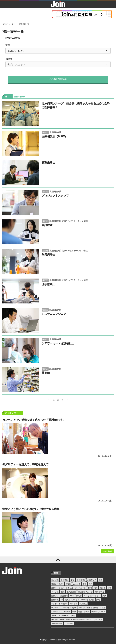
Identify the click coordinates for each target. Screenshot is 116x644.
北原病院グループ (85, 592)
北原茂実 (83, 604)
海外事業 (55, 600)
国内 (90, 584)
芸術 (109, 588)
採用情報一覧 (24, 24)
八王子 (103, 608)
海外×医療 (81, 580)
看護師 (68, 584)
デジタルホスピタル (60, 604)
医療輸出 (65, 580)
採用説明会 (99, 592)
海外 (96, 588)
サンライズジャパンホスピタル (64, 608)
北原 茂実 (98, 620)
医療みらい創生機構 (60, 596)
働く (13, 24)
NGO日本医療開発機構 (88, 608)
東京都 (79, 596)
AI (62, 600)
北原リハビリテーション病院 (63, 616)
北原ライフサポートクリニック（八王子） (69, 588)
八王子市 (77, 584)
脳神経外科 (71, 592)
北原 (63, 592)
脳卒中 (103, 588)
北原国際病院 (57, 623)
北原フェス (92, 580)
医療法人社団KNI (98, 612)
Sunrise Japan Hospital (61, 612)
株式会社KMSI (57, 584)
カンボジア (69, 623)
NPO (72, 580)
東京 (85, 584)
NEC (72, 596)
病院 (98, 600)
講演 (104, 596)
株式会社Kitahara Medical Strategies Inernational (71, 620)
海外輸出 (74, 604)
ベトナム (55, 592)
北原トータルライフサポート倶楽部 (80, 600)
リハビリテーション (92, 596)
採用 (90, 588)
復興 (100, 580)
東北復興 (55, 580)
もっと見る (107, 551)
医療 (74, 612)
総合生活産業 (84, 612)
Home (5, 24)
